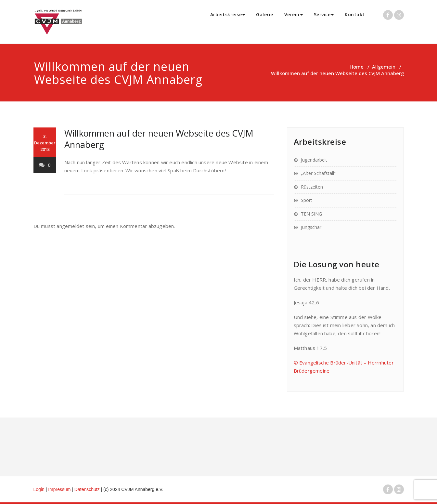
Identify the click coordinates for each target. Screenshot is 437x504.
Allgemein (384, 67)
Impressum (60, 489)
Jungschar (311, 227)
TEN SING (311, 214)
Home (357, 67)
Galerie (265, 14)
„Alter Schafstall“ (318, 173)
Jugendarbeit (314, 160)
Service (324, 14)
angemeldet (70, 226)
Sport (307, 200)
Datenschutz (88, 489)
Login (39, 489)
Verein (294, 14)
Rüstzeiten (312, 187)
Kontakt (355, 14)
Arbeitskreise (228, 14)
